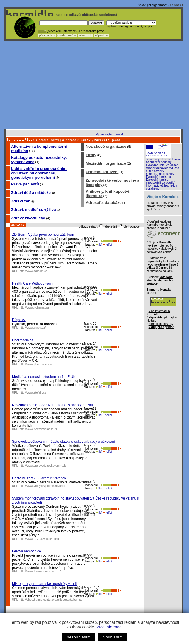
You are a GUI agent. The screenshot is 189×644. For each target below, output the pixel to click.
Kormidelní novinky (161, 324)
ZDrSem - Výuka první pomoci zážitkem (43, 235)
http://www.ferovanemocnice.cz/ (40, 571)
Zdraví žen (21, 201)
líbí (99, 245)
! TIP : (42, 31)
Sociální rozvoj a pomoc (56, 140)
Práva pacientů (25, 184)
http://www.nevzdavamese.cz (39, 429)
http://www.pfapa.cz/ (33, 328)
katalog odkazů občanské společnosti (86, 15)
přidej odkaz (47, 35)
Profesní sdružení (102, 172)
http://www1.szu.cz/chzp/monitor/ (41, 539)
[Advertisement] (93, 85)
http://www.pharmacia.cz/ (36, 364)
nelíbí (107, 245)
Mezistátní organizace (106, 163)
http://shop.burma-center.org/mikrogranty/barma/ (51, 600)
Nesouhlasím (78, 637)
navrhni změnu (67, 35)
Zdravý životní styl (28, 218)
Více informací (109, 627)
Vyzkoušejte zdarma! (109, 134)
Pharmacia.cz (23, 340)
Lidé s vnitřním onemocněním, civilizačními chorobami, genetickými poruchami (39, 173)
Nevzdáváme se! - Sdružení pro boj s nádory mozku (52, 405)
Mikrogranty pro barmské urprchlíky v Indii (45, 584)
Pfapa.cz (19, 320)
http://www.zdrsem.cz (33, 271)
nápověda (102, 35)
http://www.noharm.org (34, 308)
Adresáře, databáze (103, 203)
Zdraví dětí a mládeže (31, 193)
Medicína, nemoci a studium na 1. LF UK (44, 377)
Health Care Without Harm (33, 283)
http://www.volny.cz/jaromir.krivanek (43, 486)
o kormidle (86, 35)
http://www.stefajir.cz (33, 393)
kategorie (166, 277)
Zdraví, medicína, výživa (34, 210)
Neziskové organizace (106, 146)
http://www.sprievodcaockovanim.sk (43, 466)
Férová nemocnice (27, 551)
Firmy (91, 155)
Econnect (175, 5)
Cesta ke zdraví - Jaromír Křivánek (39, 478)
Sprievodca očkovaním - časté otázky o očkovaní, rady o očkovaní (64, 442)
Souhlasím (113, 637)
